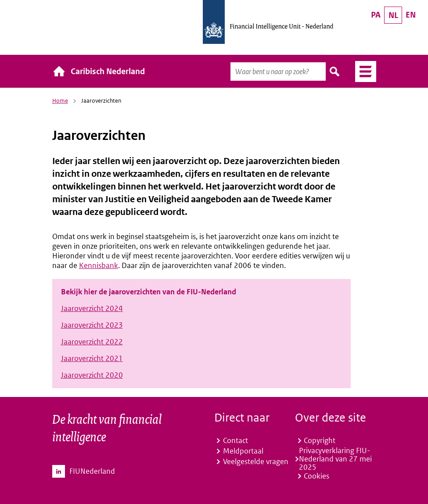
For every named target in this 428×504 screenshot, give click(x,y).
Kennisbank (99, 265)
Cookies (317, 476)
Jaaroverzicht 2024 (92, 308)
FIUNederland (92, 471)
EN (411, 15)
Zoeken (335, 71)
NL (393, 15)
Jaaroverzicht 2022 (92, 342)
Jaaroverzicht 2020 (92, 375)
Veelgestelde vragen (256, 461)
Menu (362, 71)
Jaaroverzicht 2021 (92, 358)
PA (376, 15)
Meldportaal (243, 451)
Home (60, 101)
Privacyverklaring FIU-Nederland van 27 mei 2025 (335, 459)
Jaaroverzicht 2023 (92, 325)
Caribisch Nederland (108, 71)
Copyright (320, 440)
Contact (236, 440)
